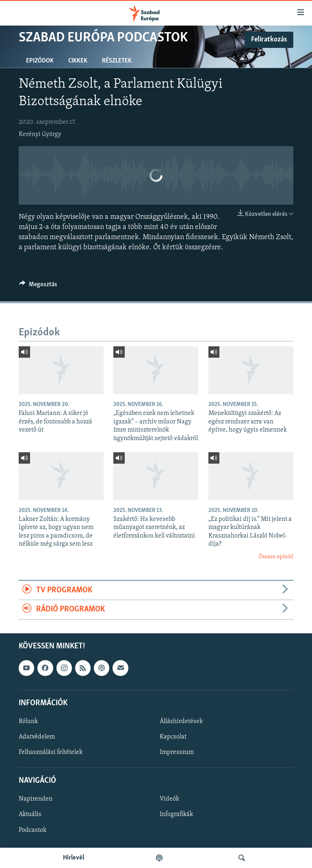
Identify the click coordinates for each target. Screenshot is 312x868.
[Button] (38, 286)
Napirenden (36, 799)
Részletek (117, 61)
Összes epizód (276, 557)
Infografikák (176, 814)
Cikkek (78, 61)
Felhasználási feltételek (51, 752)
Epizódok (40, 61)
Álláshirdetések (181, 721)
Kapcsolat (173, 737)
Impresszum (177, 752)
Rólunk (28, 721)
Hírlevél (74, 858)
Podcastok (32, 830)
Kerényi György (40, 134)
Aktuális (30, 814)
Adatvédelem (37, 737)
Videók (169, 799)
